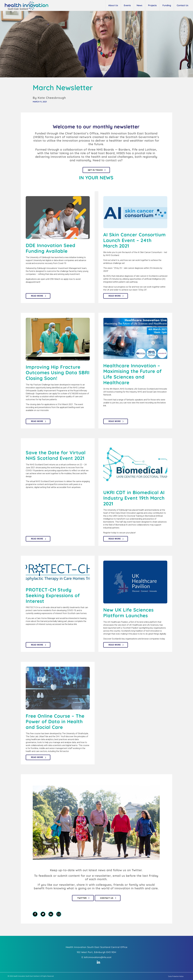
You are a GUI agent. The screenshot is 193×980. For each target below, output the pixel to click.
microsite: (45, 410)
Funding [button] (167, 5)
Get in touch (95, 170)
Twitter (82, 898)
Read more (37, 296)
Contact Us (107, 898)
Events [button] (127, 5)
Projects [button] (152, 5)
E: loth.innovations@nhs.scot (96, 957)
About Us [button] (113, 5)
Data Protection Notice (176, 976)
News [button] (139, 5)
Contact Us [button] (183, 5)
